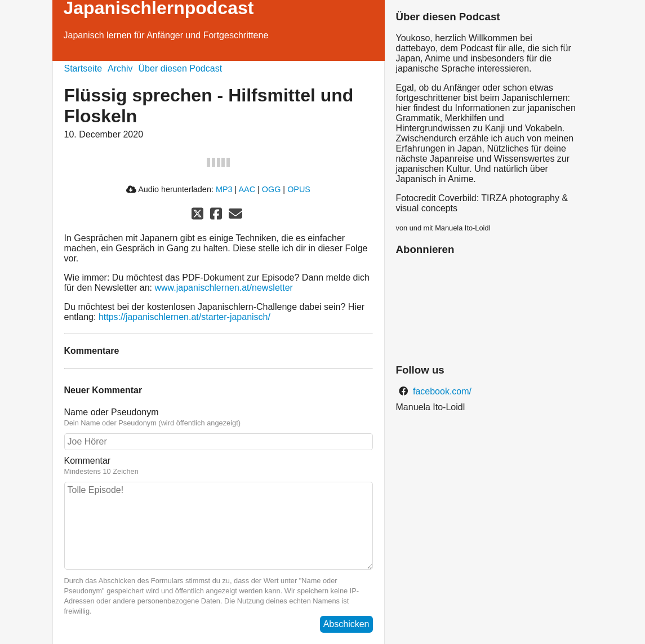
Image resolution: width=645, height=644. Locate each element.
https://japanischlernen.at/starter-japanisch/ (184, 317)
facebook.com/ (441, 391)
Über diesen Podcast (181, 68)
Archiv (120, 68)
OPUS (299, 189)
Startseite (83, 68)
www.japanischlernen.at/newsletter (223, 288)
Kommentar (88, 461)
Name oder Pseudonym (112, 412)
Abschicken (346, 624)
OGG (272, 189)
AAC (247, 189)
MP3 (224, 189)
